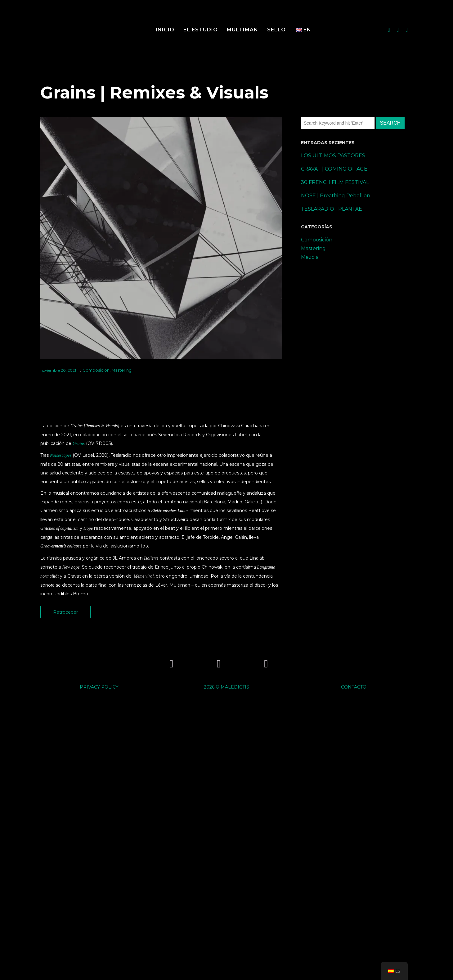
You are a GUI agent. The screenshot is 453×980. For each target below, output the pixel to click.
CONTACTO (354, 687)
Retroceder (65, 612)
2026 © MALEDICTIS (226, 687)
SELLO (276, 30)
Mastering (121, 370)
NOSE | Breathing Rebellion (336, 196)
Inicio (165, 30)
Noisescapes (61, 455)
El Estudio (201, 30)
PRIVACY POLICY (99, 687)
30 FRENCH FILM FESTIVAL (335, 182)
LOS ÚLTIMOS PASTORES (333, 156)
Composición (96, 370)
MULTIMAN (242, 30)
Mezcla (310, 257)
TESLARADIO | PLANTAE (332, 209)
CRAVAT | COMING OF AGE (334, 169)
